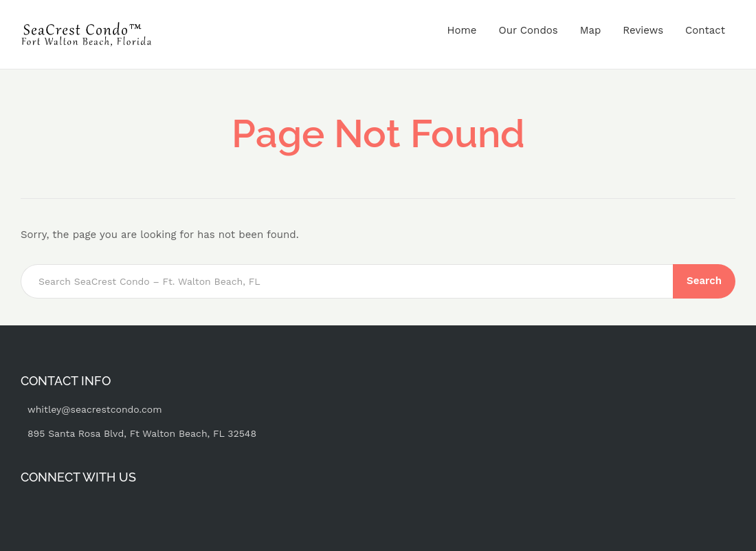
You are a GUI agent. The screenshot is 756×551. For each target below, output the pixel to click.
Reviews (643, 30)
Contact (705, 30)
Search (704, 281)
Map (591, 30)
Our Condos (528, 30)
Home (462, 30)
